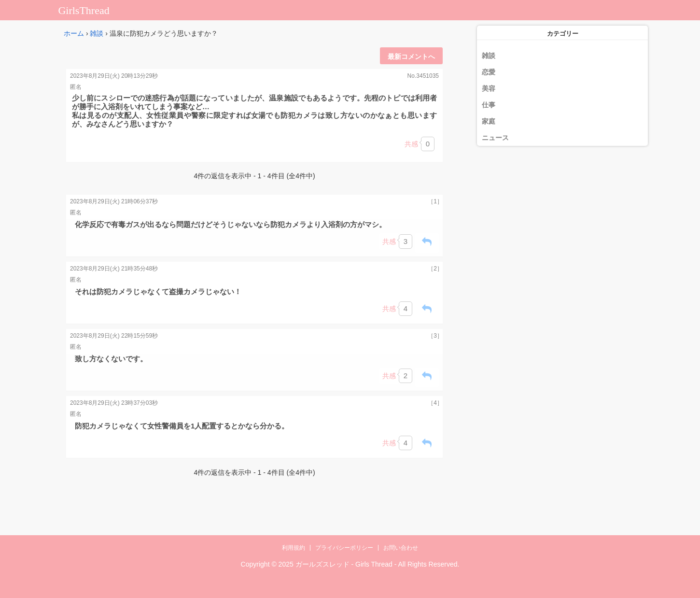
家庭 (489, 121)
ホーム (74, 33)
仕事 (489, 105)
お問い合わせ (401, 548)
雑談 (97, 33)
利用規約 (294, 548)
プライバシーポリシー (344, 548)
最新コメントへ (411, 57)
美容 (489, 88)
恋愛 (489, 72)
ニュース (495, 138)
